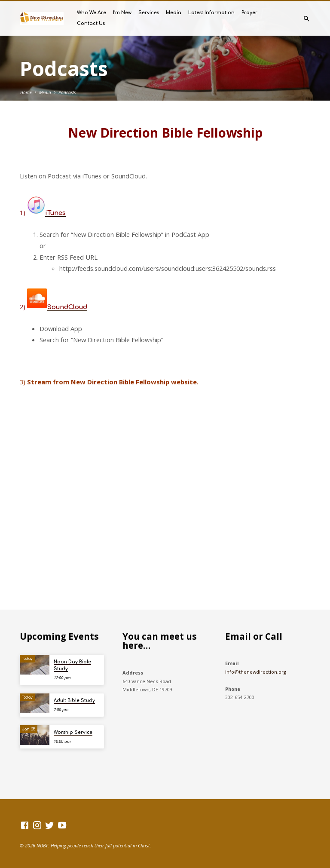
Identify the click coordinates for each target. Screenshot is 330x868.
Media (174, 13)
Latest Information (211, 13)
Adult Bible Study (74, 701)
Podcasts (67, 92)
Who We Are (92, 13)
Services (149, 13)
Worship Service (73, 732)
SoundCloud (67, 307)
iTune (54, 213)
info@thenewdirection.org (256, 672)
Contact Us (91, 23)
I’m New (122, 13)
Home (26, 92)
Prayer (249, 13)
